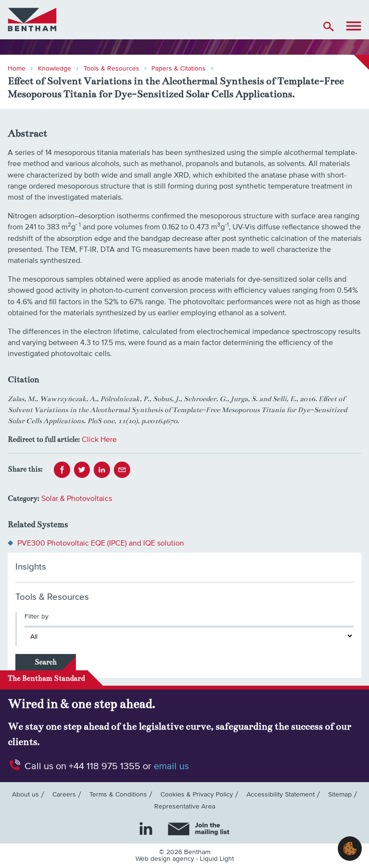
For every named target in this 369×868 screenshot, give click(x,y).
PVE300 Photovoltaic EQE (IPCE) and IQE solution (101, 543)
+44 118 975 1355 (105, 766)
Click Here (99, 440)
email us (171, 766)
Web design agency (166, 859)
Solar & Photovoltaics (77, 499)
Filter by (37, 617)
